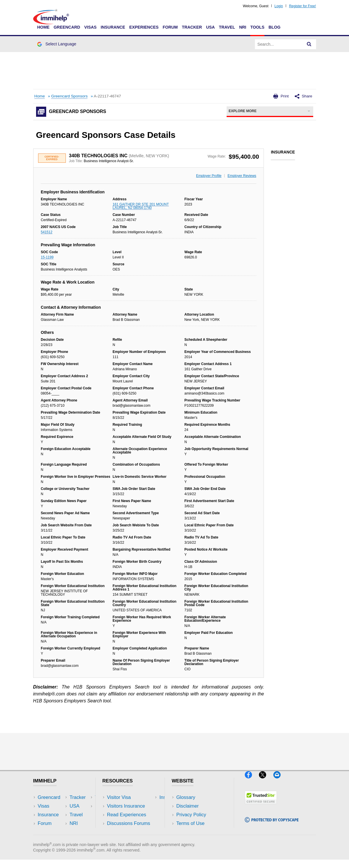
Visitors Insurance (126, 806)
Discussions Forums (129, 823)
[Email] (280, 781)
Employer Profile (209, 176)
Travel (227, 27)
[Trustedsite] (261, 807)
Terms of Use (191, 823)
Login (279, 6)
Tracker (192, 27)
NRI (243, 27)
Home (43, 27)
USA (210, 27)
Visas (90, 27)
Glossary (186, 797)
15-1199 (47, 257)
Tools (257, 27)
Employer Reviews (242, 176)
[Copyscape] (272, 825)
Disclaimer (188, 806)
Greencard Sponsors (69, 96)
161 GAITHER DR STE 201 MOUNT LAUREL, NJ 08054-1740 (141, 206)
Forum (170, 27)
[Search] (309, 44)
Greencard (67, 27)
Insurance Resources (130, 832)
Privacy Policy (191, 815)
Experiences (144, 27)
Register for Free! (302, 6)
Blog (274, 27)
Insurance (113, 27)
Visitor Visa (119, 797)
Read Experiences (127, 815)
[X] (266, 781)
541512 (46, 232)
